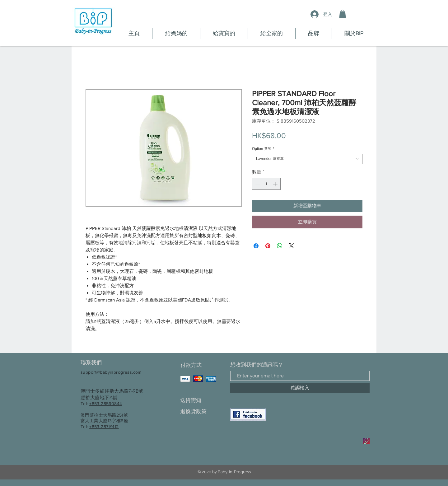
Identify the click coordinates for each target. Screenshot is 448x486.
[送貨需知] (202, 400)
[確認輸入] (300, 388)
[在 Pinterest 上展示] (268, 246)
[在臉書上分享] (256, 246)
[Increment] (276, 184)
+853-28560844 (106, 404)
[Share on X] (292, 246)
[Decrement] (257, 184)
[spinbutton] (266, 184)
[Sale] (366, 441)
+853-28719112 (104, 427)
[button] (343, 14)
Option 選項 (263, 149)
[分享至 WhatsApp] (280, 246)
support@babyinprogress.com (111, 372)
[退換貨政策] (202, 411)
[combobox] (307, 159)
